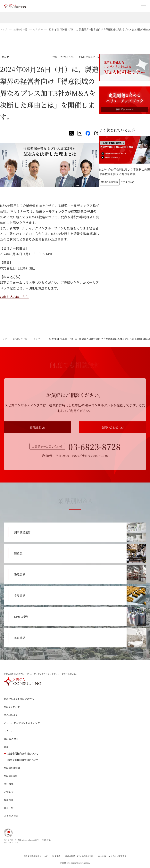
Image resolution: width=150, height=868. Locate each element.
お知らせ (9, 792)
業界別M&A (11, 715)
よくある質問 (11, 816)
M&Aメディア (12, 707)
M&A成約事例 (12, 768)
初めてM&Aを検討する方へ (19, 699)
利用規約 (56, 856)
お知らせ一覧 (20, 29)
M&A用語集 (11, 776)
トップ (4, 29)
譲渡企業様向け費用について (21, 754)
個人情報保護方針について (36, 856)
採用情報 (9, 800)
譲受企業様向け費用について (21, 760)
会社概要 (9, 784)
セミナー (38, 29)
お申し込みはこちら (14, 297)
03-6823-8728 (95, 446)
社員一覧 (9, 808)
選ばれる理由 (11, 739)
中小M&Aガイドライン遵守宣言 (112, 856)
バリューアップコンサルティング (22, 723)
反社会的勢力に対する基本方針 (79, 856)
